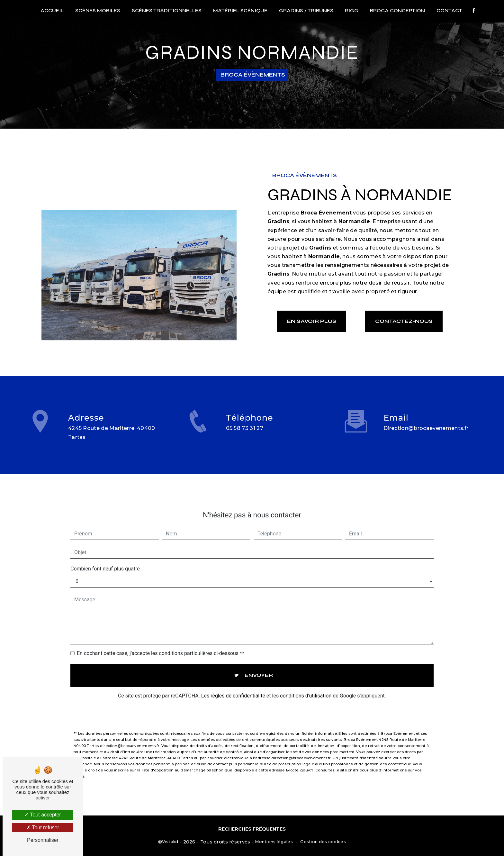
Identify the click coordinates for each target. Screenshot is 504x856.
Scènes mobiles (98, 10)
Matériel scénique (240, 10)
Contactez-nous (404, 321)
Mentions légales (274, 842)
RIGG (352, 10)
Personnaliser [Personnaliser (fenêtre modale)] (43, 840)
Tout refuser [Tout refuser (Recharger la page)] (43, 828)
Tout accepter (43, 815)
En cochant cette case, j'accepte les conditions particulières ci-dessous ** (161, 646)
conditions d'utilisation (306, 688)
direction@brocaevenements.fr (426, 421)
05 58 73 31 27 (245, 436)
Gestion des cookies (323, 842)
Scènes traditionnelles (167, 10)
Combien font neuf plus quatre (105, 561)
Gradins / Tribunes (306, 10)
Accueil (52, 10)
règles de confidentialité (238, 688)
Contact (449, 10)
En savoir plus (312, 321)
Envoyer (259, 668)
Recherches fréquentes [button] (252, 829)
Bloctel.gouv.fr (300, 763)
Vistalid (170, 842)
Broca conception (397, 10)
